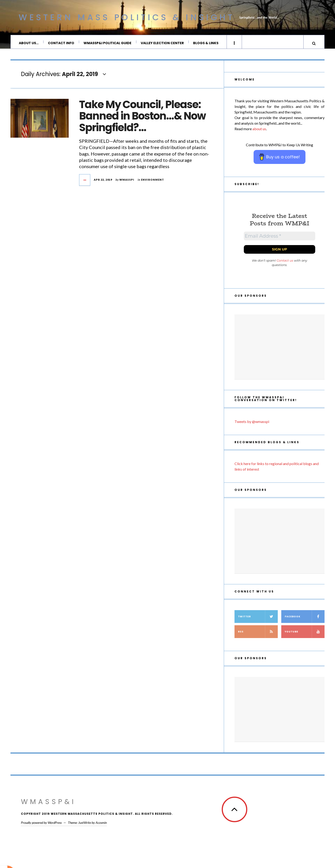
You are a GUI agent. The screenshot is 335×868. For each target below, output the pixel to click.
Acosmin (101, 825)
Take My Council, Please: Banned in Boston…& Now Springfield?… (142, 118)
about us (259, 131)
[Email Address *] (280, 238)
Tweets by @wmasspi (252, 424)
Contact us (285, 263)
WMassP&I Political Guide (107, 43)
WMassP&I (48, 804)
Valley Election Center (162, 43)
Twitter (258, 619)
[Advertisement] (280, 349)
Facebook (305, 619)
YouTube (305, 634)
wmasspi (127, 182)
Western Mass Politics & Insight (127, 17)
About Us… (29, 43)
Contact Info (61, 43)
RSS (258, 634)
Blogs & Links (206, 43)
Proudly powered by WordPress (41, 825)
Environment (152, 182)
